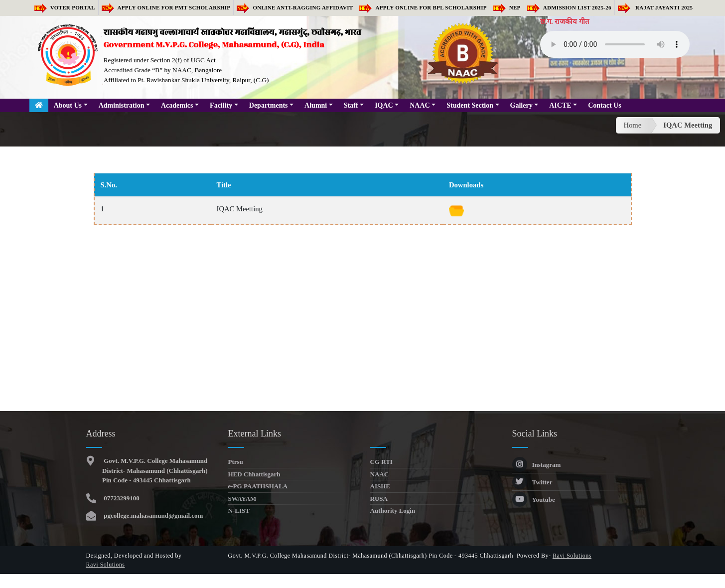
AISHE (380, 486)
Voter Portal (65, 7)
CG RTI (381, 462)
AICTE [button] (560, 105)
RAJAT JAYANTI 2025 (655, 7)
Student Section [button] (470, 105)
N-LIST (239, 511)
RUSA (379, 499)
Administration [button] (122, 105)
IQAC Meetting (688, 125)
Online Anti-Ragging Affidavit (295, 7)
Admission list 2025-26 (569, 7)
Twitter (532, 482)
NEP (507, 7)
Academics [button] (177, 105)
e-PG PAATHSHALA (258, 486)
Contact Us (605, 105)
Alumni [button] (316, 105)
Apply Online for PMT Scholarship (166, 7)
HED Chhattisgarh (254, 474)
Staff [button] (351, 105)
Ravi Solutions (106, 565)
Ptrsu (236, 462)
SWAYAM (242, 499)
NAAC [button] (420, 105)
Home (632, 125)
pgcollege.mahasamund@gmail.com (152, 515)
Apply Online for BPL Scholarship (423, 7)
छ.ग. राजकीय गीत (565, 21)
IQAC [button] (384, 105)
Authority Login (393, 511)
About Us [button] (68, 105)
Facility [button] (221, 105)
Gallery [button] (521, 105)
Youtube (534, 500)
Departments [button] (269, 105)
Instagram (537, 465)
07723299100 (121, 498)
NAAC (380, 474)
